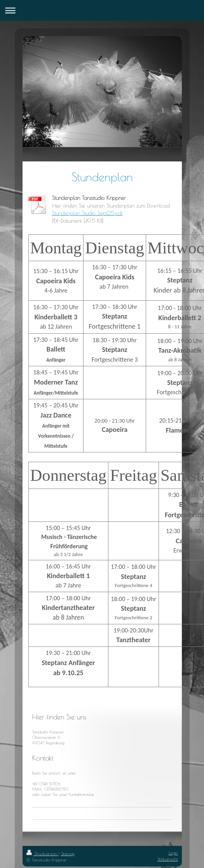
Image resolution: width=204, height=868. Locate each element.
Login (173, 853)
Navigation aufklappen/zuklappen (102, 10)
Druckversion (43, 853)
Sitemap (68, 853)
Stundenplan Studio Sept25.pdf (87, 213)
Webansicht (168, 859)
